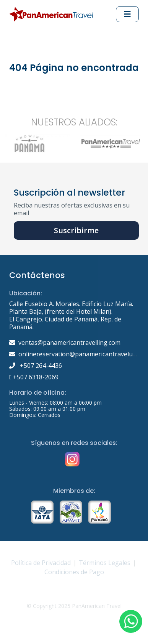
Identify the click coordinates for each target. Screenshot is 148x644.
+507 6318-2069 (34, 377)
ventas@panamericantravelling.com (69, 343)
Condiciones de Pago (74, 572)
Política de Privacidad (41, 563)
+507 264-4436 (36, 366)
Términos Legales (105, 563)
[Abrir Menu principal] (127, 14)
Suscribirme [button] (76, 230)
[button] (131, 621)
